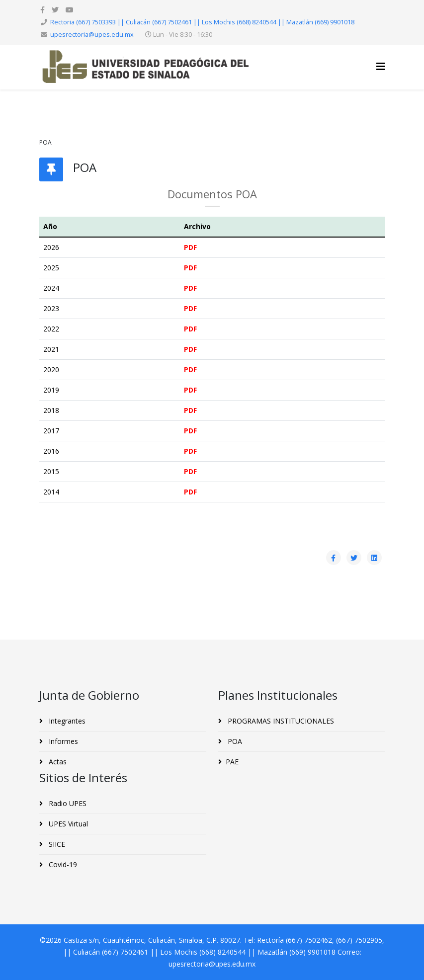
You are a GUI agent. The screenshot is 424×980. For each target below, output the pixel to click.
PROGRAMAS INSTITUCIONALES (280, 721)
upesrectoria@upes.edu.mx (92, 35)
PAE (232, 762)
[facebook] (42, 10)
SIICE (56, 844)
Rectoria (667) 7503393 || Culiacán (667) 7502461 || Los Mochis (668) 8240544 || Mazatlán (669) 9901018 (202, 22)
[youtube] (70, 10)
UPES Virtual (67, 824)
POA (234, 741)
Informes (62, 741)
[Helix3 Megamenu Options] (381, 66)
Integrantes (66, 721)
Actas (57, 762)
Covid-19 (62, 864)
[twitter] (55, 10)
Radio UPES (67, 803)
